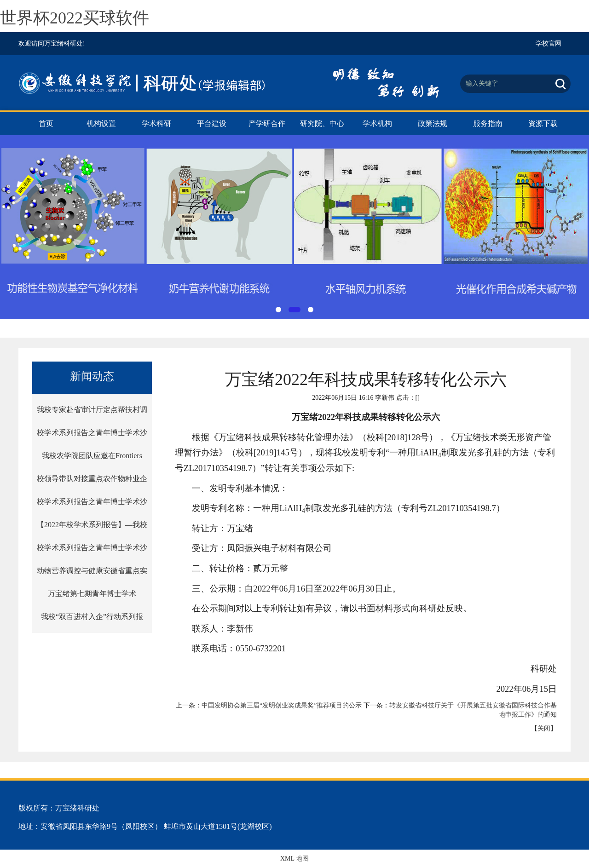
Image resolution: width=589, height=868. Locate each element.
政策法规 (433, 124)
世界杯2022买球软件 (75, 18)
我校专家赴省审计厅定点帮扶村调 (92, 410)
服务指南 (488, 124)
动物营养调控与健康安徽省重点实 (92, 571)
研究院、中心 (322, 124)
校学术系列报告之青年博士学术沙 (92, 433)
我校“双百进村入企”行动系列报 (92, 617)
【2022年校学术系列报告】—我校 (92, 525)
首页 (46, 124)
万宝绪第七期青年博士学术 (92, 594)
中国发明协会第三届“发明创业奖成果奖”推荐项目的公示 (282, 705)
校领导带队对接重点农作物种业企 (92, 479)
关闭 (544, 728)
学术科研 (156, 124)
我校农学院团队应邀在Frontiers (92, 456)
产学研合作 (267, 124)
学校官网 (549, 43)
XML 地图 (294, 859)
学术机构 (377, 124)
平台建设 (212, 124)
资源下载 (543, 124)
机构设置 (101, 124)
